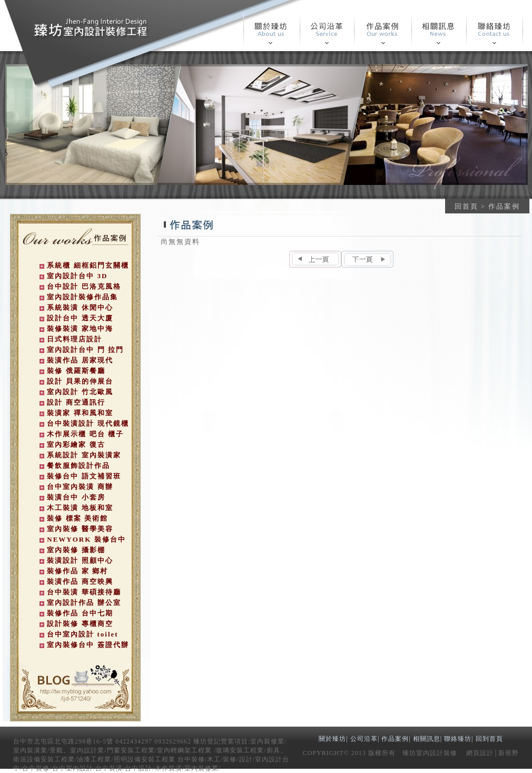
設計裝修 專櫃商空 (80, 624)
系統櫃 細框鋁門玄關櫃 (88, 265)
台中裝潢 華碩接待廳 (84, 592)
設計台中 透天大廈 (80, 318)
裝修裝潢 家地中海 (80, 329)
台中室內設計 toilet (82, 634)
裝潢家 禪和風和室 (80, 413)
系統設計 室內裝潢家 (84, 455)
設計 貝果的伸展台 (80, 381)
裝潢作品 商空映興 (80, 581)
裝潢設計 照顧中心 (80, 560)
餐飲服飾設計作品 (78, 466)
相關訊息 (427, 739)
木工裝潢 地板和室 (80, 508)
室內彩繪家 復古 (76, 444)
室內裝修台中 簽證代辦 (88, 645)
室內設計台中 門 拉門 (85, 350)
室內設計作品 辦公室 (84, 603)
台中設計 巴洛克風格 (84, 286)
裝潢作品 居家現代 (80, 360)
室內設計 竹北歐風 (80, 392)
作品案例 (395, 739)
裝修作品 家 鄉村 (77, 571)
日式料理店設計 (75, 339)
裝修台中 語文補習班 (84, 476)
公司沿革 (364, 739)
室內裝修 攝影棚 (76, 550)
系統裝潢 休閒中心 (80, 307)
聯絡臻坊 (458, 739)
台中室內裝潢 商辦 (80, 487)
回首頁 (466, 206)
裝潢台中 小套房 (76, 497)
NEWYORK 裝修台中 (86, 539)
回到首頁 (489, 739)
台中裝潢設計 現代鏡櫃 (88, 423)
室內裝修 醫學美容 (80, 529)
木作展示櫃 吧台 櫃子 (85, 434)
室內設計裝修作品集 (82, 297)
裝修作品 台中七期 (80, 613)
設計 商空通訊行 (76, 402)
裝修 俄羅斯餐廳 (76, 371)
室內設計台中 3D (77, 276)
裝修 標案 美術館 (77, 518)
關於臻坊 (332, 739)
